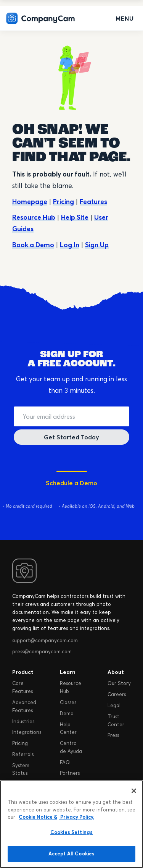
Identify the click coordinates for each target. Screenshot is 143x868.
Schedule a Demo (71, 483)
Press (113, 735)
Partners (70, 773)
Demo (67, 713)
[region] (71, 824)
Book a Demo (33, 245)
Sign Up (97, 245)
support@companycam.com (45, 640)
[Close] (134, 791)
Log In (70, 245)
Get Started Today (71, 437)
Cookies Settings (71, 832)
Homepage (30, 202)
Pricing (63, 202)
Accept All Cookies (71, 853)
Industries (23, 721)
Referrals (23, 754)
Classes (68, 702)
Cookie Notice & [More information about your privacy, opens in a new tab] (38, 817)
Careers (117, 694)
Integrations (27, 732)
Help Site (75, 217)
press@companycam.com (42, 651)
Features (93, 202)
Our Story (119, 683)
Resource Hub (34, 217)
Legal (114, 705)
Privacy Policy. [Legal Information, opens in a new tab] (77, 817)
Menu (125, 18)
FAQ (65, 762)
